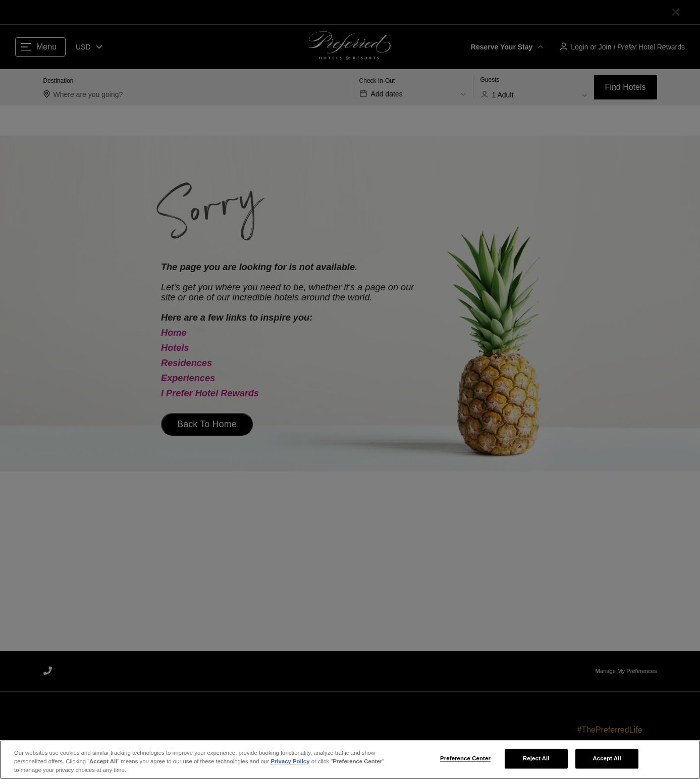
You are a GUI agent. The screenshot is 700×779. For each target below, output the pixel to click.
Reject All (536, 761)
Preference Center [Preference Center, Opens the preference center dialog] (465, 761)
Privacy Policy (290, 764)
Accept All (607, 761)
